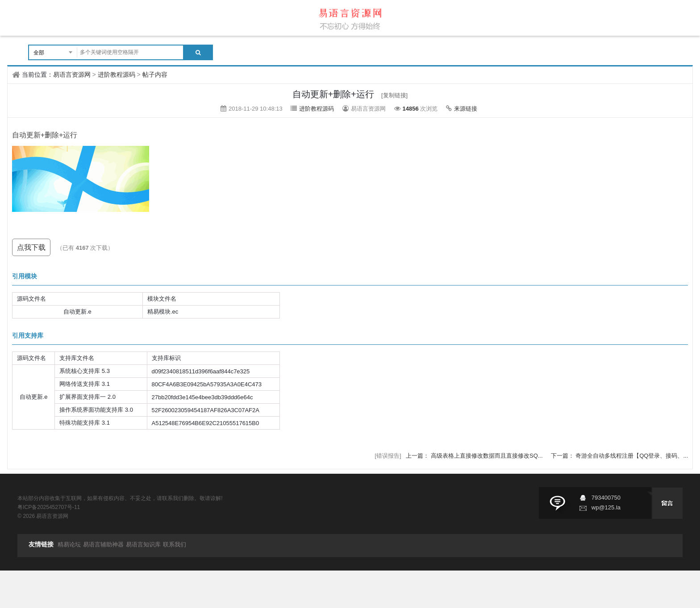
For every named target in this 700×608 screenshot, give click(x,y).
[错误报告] (388, 456)
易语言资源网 (72, 74)
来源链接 (466, 109)
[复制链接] (394, 95)
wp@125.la (606, 507)
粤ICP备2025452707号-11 (49, 507)
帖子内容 (155, 74)
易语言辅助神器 (103, 544)
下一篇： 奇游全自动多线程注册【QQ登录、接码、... (620, 456)
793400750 (606, 498)
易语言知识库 (143, 544)
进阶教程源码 (117, 74)
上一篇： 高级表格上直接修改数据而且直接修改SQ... (475, 456)
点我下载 (31, 247)
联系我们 (175, 544)
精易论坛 (69, 544)
